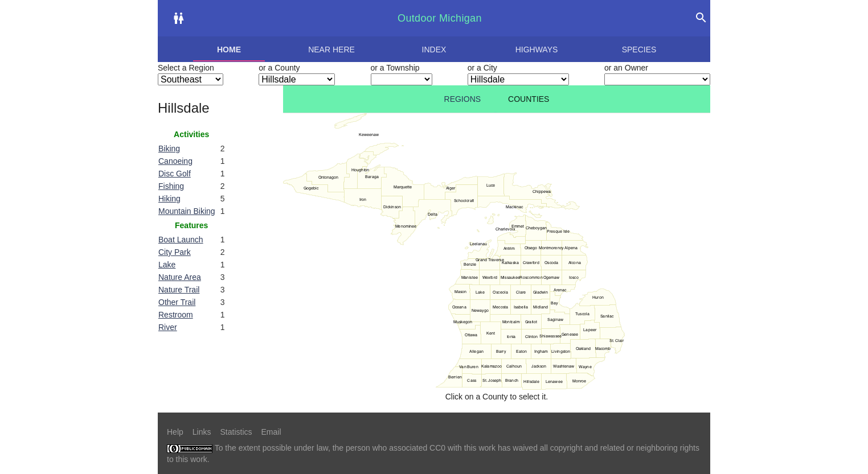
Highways (537, 50)
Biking (169, 149)
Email (271, 432)
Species (639, 50)
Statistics (236, 432)
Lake (167, 265)
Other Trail (177, 302)
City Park (175, 252)
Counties (529, 99)
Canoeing (175, 161)
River (168, 327)
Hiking (169, 199)
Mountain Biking (187, 211)
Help (175, 432)
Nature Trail (179, 290)
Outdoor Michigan (440, 18)
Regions (463, 99)
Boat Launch (181, 240)
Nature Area (180, 277)
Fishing (171, 186)
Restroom (176, 315)
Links (202, 432)
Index (434, 50)
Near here (331, 50)
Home (229, 50)
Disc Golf (175, 174)
